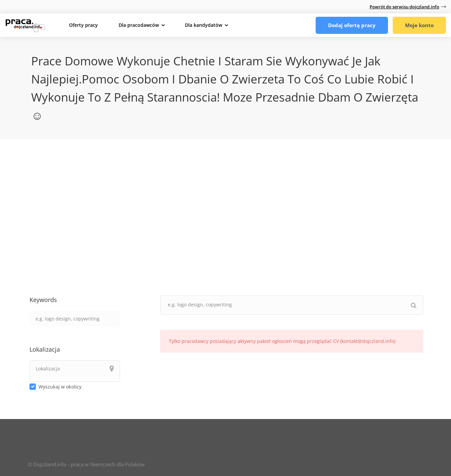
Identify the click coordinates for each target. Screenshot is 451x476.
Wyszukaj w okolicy (60, 387)
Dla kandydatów (204, 25)
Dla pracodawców (139, 25)
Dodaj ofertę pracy (352, 25)
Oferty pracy (83, 25)
